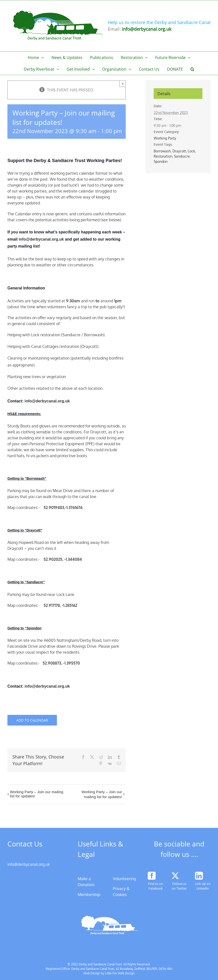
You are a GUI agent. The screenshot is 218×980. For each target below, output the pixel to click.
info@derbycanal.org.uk (42, 239)
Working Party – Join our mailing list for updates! (37, 794)
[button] (193, 69)
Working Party (165, 138)
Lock (191, 151)
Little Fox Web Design (120, 973)
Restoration (163, 156)
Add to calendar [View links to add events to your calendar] (32, 720)
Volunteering (124, 879)
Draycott (179, 151)
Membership (89, 895)
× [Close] (123, 84)
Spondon (161, 161)
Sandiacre (182, 156)
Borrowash (162, 151)
